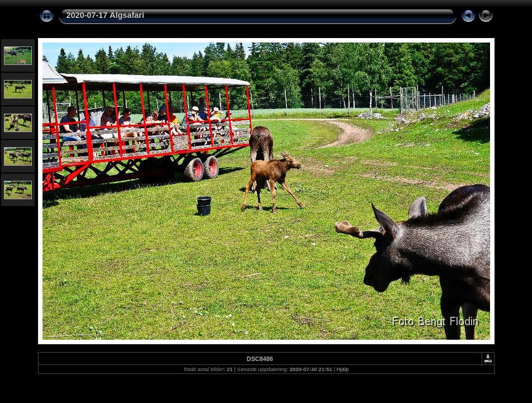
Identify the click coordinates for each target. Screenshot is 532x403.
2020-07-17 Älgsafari (105, 15)
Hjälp (343, 369)
